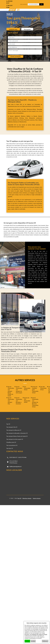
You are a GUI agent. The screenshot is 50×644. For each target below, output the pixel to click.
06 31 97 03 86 (22, 457)
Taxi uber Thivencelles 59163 (43, 388)
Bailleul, (29, 116)
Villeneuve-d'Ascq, (32, 109)
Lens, (37, 111)
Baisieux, (24, 116)
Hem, (37, 120)
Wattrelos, (11, 122)
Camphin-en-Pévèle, (14, 118)
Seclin (14, 113)
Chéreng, (22, 118)
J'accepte (27, 641)
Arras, (41, 111)
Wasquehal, (33, 118)
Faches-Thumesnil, (25, 120)
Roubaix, (10, 113)
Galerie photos (37, 498)
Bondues (16, 122)
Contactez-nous (13, 29)
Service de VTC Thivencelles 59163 (27, 400)
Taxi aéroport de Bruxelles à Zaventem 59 (17, 433)
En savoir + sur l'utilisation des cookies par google (36, 634)
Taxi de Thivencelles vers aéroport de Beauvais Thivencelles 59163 (35, 402)
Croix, (27, 118)
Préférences (45, 641)
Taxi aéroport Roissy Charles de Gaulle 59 (17, 436)
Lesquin (20, 111)
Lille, (25, 109)
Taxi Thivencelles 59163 (27, 388)
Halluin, (40, 120)
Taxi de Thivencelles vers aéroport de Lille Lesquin (19, 390)
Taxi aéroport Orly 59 (12, 427)
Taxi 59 (8, 424)
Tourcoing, (40, 109)
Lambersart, (39, 118)
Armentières (20, 113)
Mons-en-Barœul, (13, 120)
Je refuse (33, 641)
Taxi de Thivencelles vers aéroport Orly (11, 401)
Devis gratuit (27, 29)
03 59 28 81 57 (13, 457)
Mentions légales (27, 498)
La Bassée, (35, 116)
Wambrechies (23, 122)
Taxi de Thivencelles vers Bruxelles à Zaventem (19, 401)
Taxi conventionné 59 (12, 445)
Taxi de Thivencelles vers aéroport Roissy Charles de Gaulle (11, 391)
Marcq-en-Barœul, (13, 111)
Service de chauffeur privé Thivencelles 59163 (35, 390)
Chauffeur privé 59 (11, 442)
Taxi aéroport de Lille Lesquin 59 (15, 439)
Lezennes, (33, 120)
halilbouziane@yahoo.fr (15, 466)
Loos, (19, 120)
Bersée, (40, 116)
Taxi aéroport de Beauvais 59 (14, 430)
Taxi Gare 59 (10, 448)
